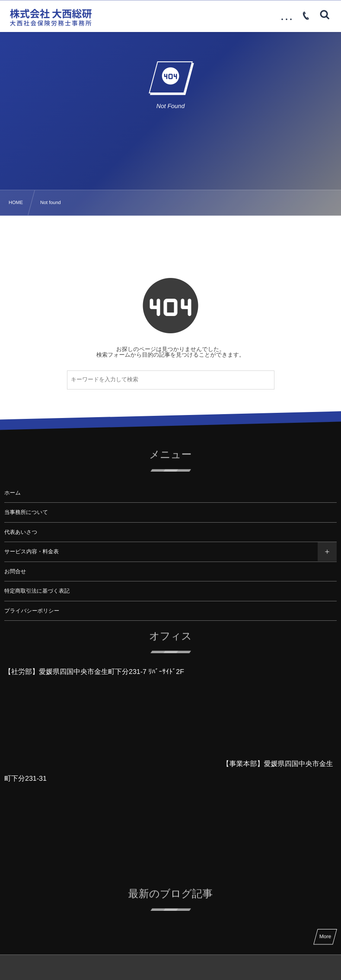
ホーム (13, 493)
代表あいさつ (21, 532)
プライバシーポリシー (32, 611)
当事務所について (26, 512)
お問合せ (15, 571)
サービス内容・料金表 (32, 552)
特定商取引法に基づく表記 (37, 591)
